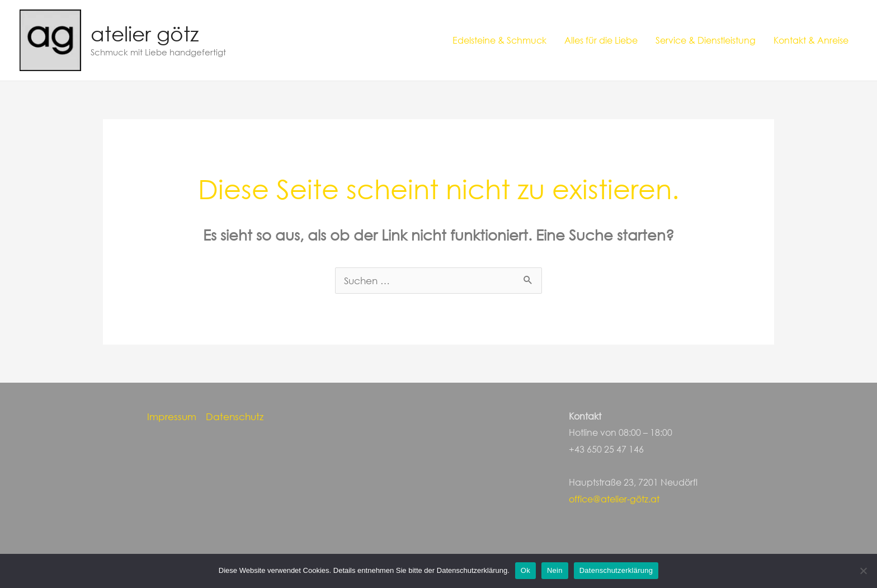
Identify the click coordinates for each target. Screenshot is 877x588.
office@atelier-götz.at (614, 499)
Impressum (172, 417)
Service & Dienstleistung (706, 40)
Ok (525, 570)
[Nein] (863, 571)
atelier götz (145, 34)
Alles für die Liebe (601, 40)
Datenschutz (235, 417)
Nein (555, 570)
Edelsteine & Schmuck (499, 40)
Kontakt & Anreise (811, 40)
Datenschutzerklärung (616, 570)
